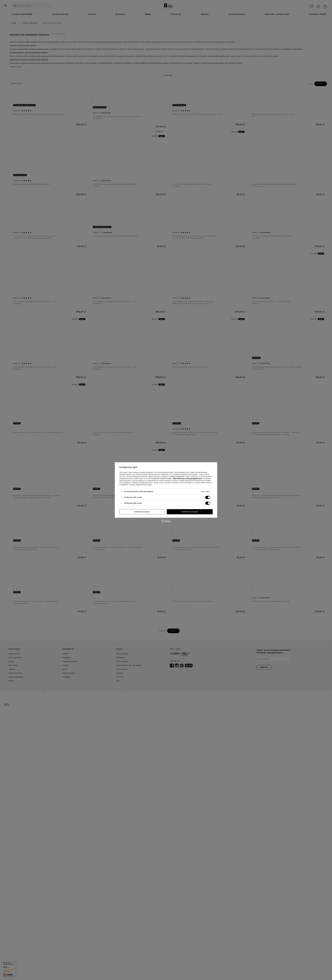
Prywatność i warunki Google (161, 479)
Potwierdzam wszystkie (190, 512)
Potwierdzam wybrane (142, 512)
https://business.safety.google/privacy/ (188, 479)
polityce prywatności (177, 476)
